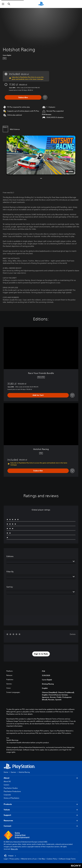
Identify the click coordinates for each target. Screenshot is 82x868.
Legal (6, 859)
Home (6, 772)
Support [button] (41, 815)
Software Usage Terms (67, 859)
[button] (41, 155)
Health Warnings (12, 740)
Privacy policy (14, 859)
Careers (6, 785)
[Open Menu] (3, 4)
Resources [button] (41, 821)
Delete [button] (73, 634)
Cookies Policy (52, 859)
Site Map (42, 859)
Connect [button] (41, 826)
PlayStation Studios (11, 788)
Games (13, 772)
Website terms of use (29, 859)
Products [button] (41, 804)
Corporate (7, 795)
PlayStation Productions (12, 791)
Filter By (10, 572)
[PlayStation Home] (41, 4)
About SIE (7, 781)
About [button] (41, 778)
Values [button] (41, 810)
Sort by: (10, 587)
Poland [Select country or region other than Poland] (10, 856)
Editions (10, 556)
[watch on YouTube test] (70, 171)
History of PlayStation (11, 798)
